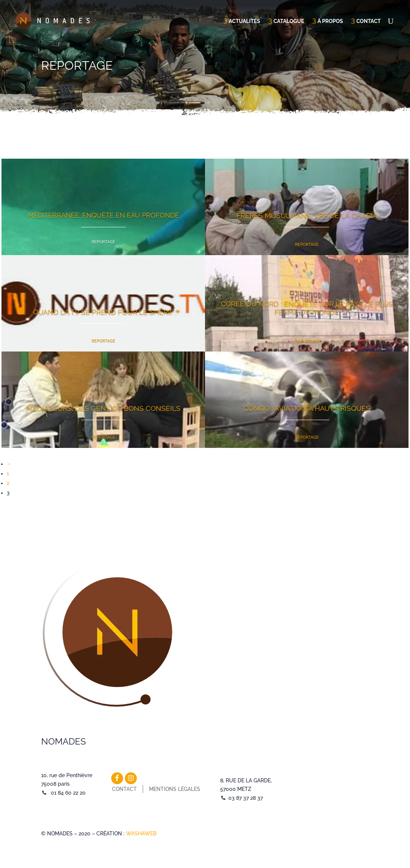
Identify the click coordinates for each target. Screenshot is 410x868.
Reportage (103, 242)
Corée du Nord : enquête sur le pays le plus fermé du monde (307, 308)
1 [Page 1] (8, 473)
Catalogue (289, 21)
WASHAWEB (141, 834)
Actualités (244, 21)
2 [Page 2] (8, 483)
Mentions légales (175, 789)
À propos (330, 21)
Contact (368, 21)
